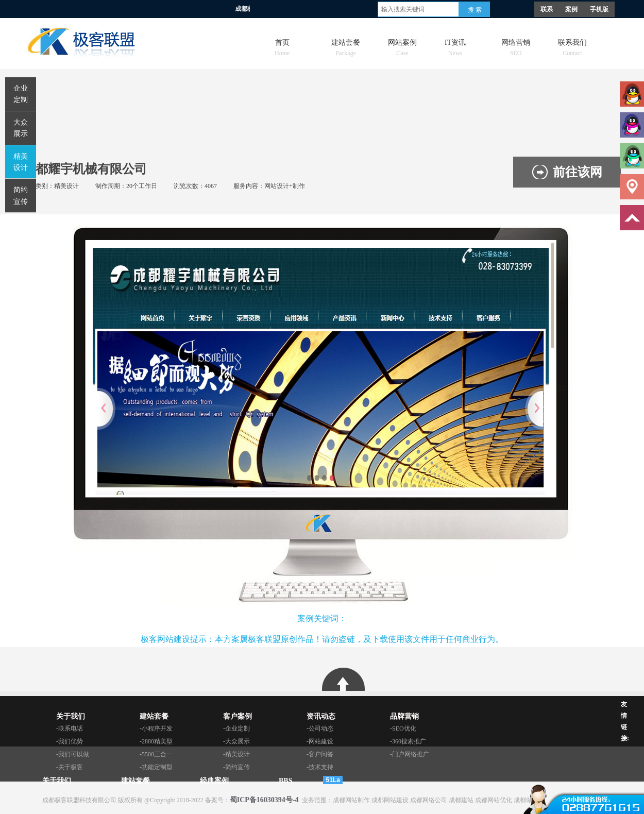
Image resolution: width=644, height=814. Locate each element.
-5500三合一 (156, 754)
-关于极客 (70, 767)
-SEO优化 (403, 728)
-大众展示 (236, 741)
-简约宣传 (236, 767)
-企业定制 (236, 728)
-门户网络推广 (410, 754)
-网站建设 (320, 741)
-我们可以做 (73, 754)
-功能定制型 (156, 767)
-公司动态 (320, 728)
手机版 (599, 9)
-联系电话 (70, 728)
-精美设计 (236, 754)
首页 (282, 45)
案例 (571, 9)
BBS (285, 781)
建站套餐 (346, 45)
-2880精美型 (156, 741)
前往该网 (578, 172)
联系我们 (572, 45)
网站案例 (402, 45)
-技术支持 (320, 767)
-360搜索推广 (408, 741)
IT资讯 (455, 45)
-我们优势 (70, 741)
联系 (547, 9)
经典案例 (214, 781)
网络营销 (516, 45)
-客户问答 (320, 754)
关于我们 (57, 781)
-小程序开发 (156, 728)
